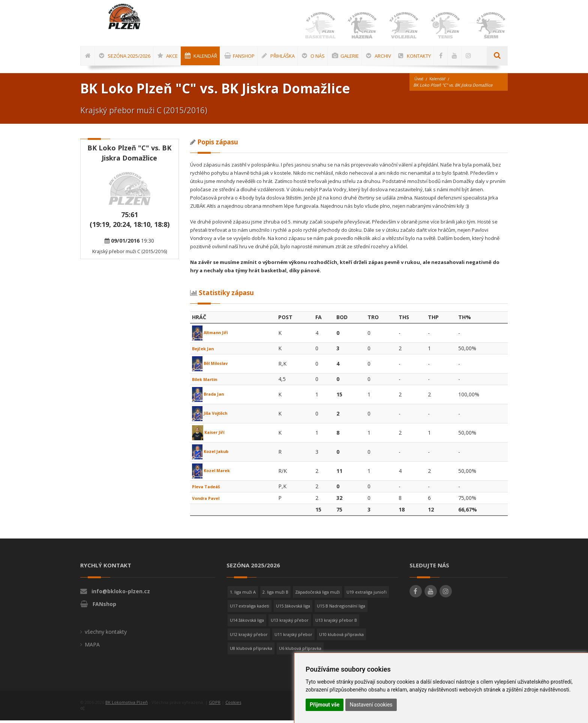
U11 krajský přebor (293, 637)
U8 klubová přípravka (251, 651)
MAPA (92, 647)
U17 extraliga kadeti (250, 608)
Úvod (420, 82)
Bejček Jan (206, 351)
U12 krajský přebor (249, 637)
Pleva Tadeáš (210, 489)
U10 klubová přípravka (341, 637)
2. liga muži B (275, 595)
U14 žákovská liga (247, 623)
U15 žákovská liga (293, 608)
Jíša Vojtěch (214, 416)
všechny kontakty (106, 634)
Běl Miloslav (214, 366)
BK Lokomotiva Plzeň (127, 705)
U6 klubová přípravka (300, 651)
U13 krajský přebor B (336, 623)
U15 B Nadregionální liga (341, 608)
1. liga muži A (243, 595)
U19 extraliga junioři (367, 595)
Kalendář (440, 82)
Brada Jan (211, 397)
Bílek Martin (208, 382)
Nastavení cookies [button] (371, 705)
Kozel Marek (215, 473)
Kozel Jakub (214, 454)
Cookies (233, 705)
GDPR (215, 705)
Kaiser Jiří (211, 435)
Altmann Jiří (214, 335)
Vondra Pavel (210, 500)
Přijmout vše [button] (325, 705)
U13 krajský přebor (290, 623)
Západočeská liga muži (317, 595)
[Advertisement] (564, 246)
